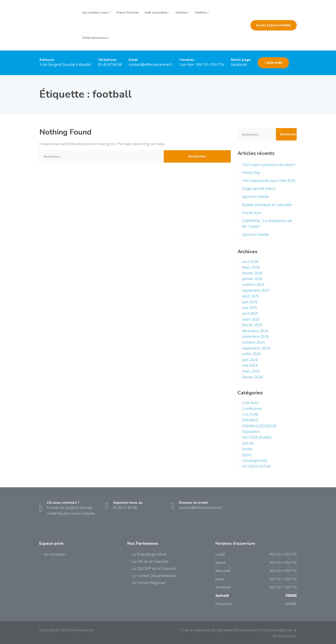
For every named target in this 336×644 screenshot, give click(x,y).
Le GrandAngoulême (149, 554)
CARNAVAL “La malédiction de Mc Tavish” (267, 224)
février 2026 (252, 273)
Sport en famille (255, 197)
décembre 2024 (255, 331)
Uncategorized (254, 460)
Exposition (251, 432)
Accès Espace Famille (274, 25)
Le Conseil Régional (148, 583)
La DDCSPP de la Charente (154, 568)
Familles (201, 13)
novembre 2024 (255, 336)
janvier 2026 (252, 279)
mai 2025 (250, 308)
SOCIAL (248, 443)
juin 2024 (250, 360)
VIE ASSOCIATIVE (257, 466)
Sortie (247, 449)
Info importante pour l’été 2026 (269, 181)
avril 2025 (250, 313)
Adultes (181, 13)
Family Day (251, 172)
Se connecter (55, 554)
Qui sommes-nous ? (97, 13)
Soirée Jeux (252, 213)
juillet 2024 (251, 354)
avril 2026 (250, 262)
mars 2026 (251, 267)
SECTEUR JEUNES (257, 437)
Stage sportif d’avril (259, 189)
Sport (247, 455)
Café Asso (250, 403)
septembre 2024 (256, 348)
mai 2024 (250, 365)
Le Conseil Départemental (154, 576)
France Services (128, 13)
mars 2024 (251, 371)
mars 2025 (251, 319)
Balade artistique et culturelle (267, 205)
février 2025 (252, 325)
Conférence (252, 409)
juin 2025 (250, 302)
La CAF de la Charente (150, 561)
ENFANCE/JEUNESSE (259, 426)
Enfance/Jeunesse (95, 38)
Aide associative (156, 13)
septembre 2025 (256, 290)
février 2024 (252, 377)
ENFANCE (250, 420)
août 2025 (251, 296)
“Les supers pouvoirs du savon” (269, 165)
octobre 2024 (253, 342)
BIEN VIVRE (273, 63)
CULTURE (250, 414)
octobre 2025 (253, 285)
